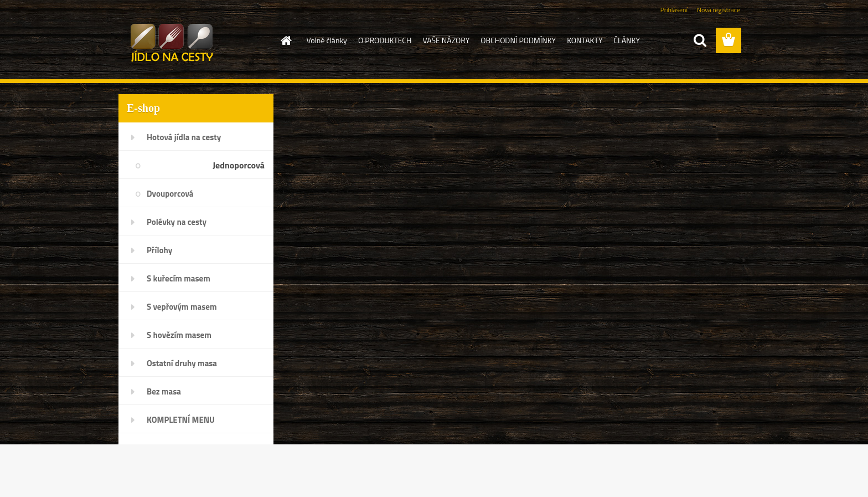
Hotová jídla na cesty (184, 137)
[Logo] (195, 41)
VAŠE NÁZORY (446, 40)
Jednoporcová (239, 165)
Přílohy (159, 250)
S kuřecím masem (179, 278)
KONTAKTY (585, 40)
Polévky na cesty (177, 222)
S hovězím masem (179, 335)
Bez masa (164, 391)
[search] (700, 40)
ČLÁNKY (627, 40)
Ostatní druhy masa (182, 363)
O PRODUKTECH (385, 40)
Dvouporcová (170, 194)
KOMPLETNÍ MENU (181, 420)
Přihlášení (674, 10)
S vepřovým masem (182, 307)
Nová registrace (719, 10)
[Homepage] (286, 40)
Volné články (327, 40)
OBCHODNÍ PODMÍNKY (518, 40)
